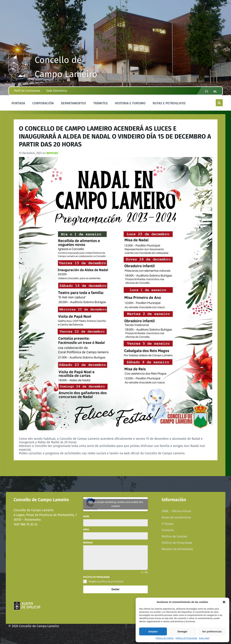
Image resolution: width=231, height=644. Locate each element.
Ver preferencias (212, 632)
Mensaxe (88, 543)
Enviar (115, 589)
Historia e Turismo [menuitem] (130, 103)
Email (87, 529)
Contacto (168, 530)
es (207, 91)
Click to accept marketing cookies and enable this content (116, 504)
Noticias (52, 153)
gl (215, 91)
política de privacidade (111, 581)
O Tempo (168, 524)
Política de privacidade (97, 577)
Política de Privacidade (186, 638)
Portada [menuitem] (18, 103)
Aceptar (153, 632)
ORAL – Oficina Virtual (176, 511)
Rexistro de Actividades (177, 549)
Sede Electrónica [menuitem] (57, 91)
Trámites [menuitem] (101, 103)
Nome (87, 516)
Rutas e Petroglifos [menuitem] (169, 103)
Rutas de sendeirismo (176, 517)
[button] (224, 602)
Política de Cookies (165, 638)
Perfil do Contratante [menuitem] (27, 91)
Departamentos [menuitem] (74, 103)
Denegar (182, 632)
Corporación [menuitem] (43, 103)
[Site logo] (19, 78)
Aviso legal (204, 638)
